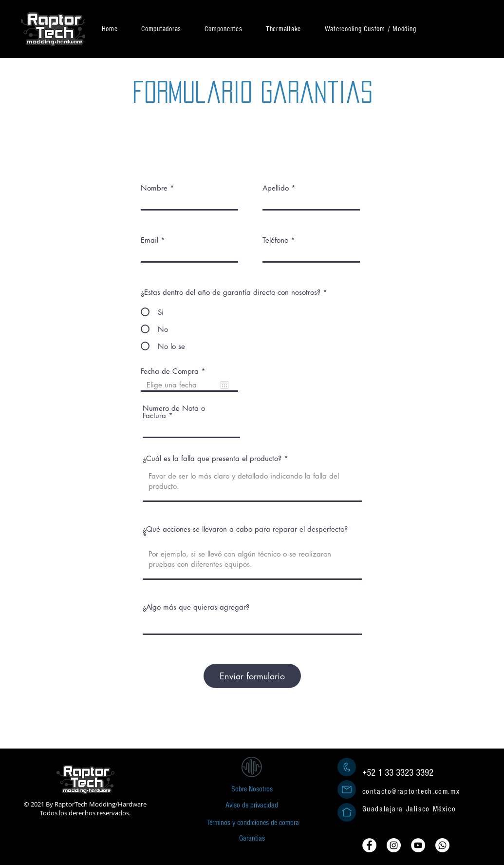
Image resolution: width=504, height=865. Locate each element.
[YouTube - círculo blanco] (418, 845)
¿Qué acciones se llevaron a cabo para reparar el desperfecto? (245, 529)
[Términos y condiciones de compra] (253, 822)
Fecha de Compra (175, 371)
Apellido (276, 188)
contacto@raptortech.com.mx (411, 791)
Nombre (154, 188)
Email (149, 240)
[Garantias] (252, 838)
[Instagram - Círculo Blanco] (394, 845)
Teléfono (275, 240)
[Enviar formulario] (252, 676)
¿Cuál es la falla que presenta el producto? (212, 458)
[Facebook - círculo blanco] (369, 845)
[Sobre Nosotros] (252, 789)
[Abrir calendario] (224, 385)
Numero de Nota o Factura (174, 412)
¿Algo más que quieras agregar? (196, 607)
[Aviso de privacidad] (252, 805)
